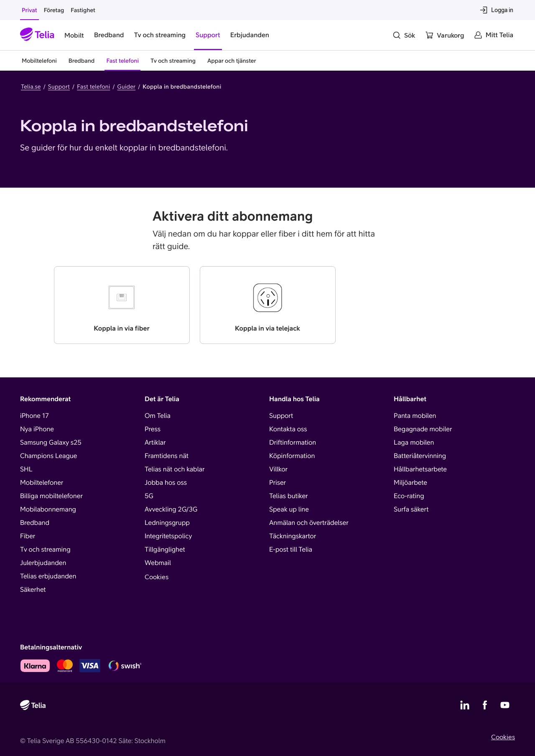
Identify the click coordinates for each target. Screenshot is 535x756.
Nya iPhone (37, 429)
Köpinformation (292, 456)
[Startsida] (37, 35)
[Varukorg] (445, 35)
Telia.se (31, 87)
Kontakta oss (288, 429)
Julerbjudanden (43, 563)
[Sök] (404, 35)
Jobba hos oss (166, 483)
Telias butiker (289, 496)
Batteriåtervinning (420, 456)
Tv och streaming (45, 550)
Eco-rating (409, 496)
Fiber (28, 536)
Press (153, 429)
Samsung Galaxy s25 (51, 443)
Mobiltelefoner (42, 483)
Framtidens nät (167, 456)
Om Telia (158, 416)
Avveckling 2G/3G (171, 509)
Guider (127, 87)
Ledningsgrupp (167, 523)
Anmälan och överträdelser (309, 523)
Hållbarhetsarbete (420, 469)
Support (59, 87)
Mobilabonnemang (48, 509)
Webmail (158, 563)
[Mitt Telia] (494, 35)
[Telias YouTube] (505, 705)
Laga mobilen (414, 443)
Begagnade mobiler (423, 429)
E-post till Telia (291, 550)
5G (149, 496)
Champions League (48, 456)
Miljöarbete (410, 483)
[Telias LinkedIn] (465, 705)
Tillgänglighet (165, 550)
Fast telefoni (93, 87)
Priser (278, 483)
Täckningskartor (293, 536)
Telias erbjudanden (48, 576)
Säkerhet (33, 590)
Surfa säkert (411, 509)
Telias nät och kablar (175, 469)
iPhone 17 (34, 416)
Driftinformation (293, 443)
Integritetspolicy (168, 536)
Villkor (278, 469)
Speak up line (289, 509)
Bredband (35, 523)
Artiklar (155, 443)
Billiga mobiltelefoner (51, 496)
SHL (26, 469)
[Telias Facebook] (485, 705)
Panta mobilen (415, 416)
